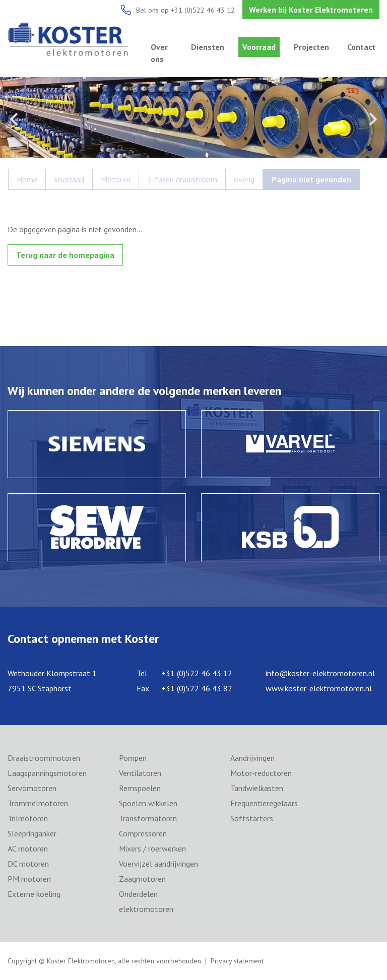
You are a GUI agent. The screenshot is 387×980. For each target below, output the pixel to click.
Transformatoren (148, 818)
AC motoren (28, 848)
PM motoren (29, 879)
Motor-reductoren (261, 773)
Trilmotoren (28, 818)
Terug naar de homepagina (65, 255)
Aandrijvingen (252, 758)
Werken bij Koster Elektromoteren (311, 10)
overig (244, 179)
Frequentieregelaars (264, 803)
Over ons (159, 53)
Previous (14, 119)
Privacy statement (237, 961)
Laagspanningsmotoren (47, 773)
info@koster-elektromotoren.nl (320, 673)
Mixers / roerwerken (152, 848)
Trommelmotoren (38, 803)
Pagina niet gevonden (311, 179)
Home (27, 179)
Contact (361, 47)
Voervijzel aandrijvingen (158, 864)
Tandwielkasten (257, 788)
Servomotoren (32, 788)
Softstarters (252, 818)
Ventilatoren (140, 773)
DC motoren (28, 864)
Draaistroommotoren (44, 758)
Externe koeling (34, 894)
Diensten (208, 47)
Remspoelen (140, 788)
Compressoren (143, 833)
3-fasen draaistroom (182, 179)
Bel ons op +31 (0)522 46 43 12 (185, 10)
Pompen (133, 758)
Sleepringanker (32, 833)
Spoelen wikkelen (148, 803)
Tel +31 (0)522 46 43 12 (184, 673)
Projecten (311, 47)
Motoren (116, 179)
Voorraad (259, 47)
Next (373, 119)
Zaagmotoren (142, 879)
